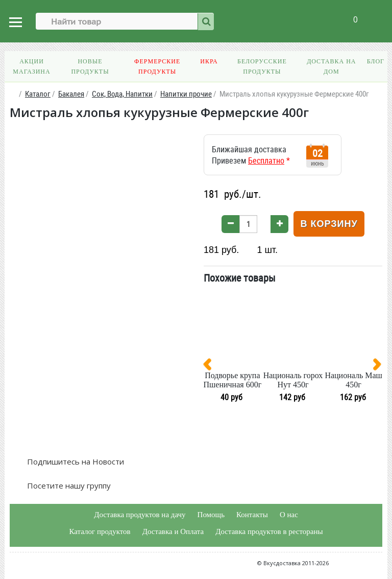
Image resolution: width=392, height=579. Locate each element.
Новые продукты (90, 66)
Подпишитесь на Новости (75, 461)
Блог (376, 61)
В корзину (329, 224)
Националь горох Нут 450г (293, 380)
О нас (289, 515)
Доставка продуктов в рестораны (269, 531)
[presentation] (211, 366)
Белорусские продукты (262, 66)
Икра (209, 61)
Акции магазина (31, 66)
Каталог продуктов (100, 531)
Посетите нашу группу (68, 485)
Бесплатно (266, 160)
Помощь (211, 515)
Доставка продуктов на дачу (140, 515)
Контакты (252, 515)
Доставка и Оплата (173, 531)
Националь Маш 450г (353, 380)
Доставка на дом (331, 66)
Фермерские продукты (157, 66)
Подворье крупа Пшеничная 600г (232, 380)
